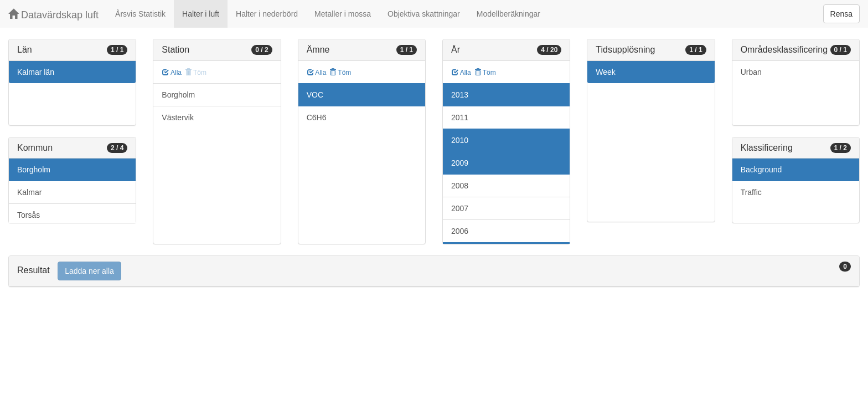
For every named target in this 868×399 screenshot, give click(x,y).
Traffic (751, 192)
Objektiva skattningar (424, 14)
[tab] (434, 271)
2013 (460, 95)
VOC (315, 95)
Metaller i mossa (343, 14)
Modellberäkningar (508, 14)
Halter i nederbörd (267, 14)
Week (606, 72)
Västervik (178, 117)
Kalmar (29, 192)
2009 (460, 163)
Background (761, 170)
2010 (460, 140)
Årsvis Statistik (140, 14)
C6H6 (317, 117)
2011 (460, 117)
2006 (460, 231)
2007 (460, 208)
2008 (460, 186)
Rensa (841, 14)
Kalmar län (36, 72)
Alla (172, 73)
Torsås (29, 215)
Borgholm (34, 170)
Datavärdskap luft (53, 15)
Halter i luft (201, 14)
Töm (340, 73)
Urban (751, 72)
